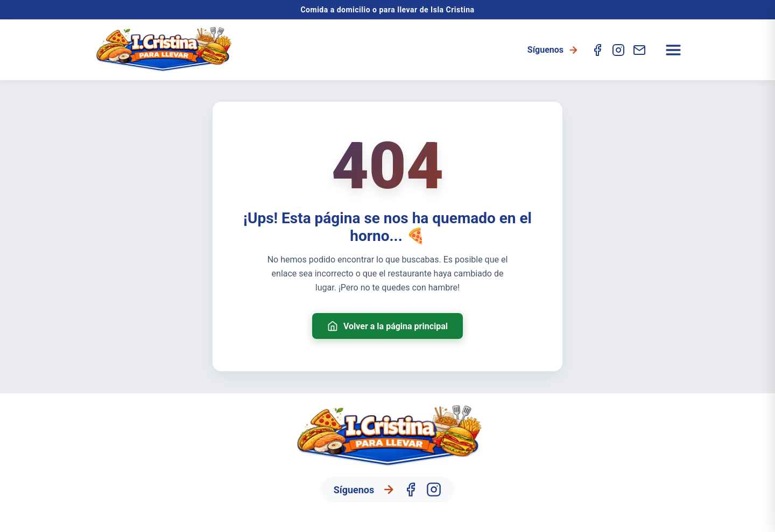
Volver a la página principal (387, 326)
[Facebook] (597, 50)
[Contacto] (639, 50)
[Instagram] (618, 50)
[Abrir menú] (673, 50)
